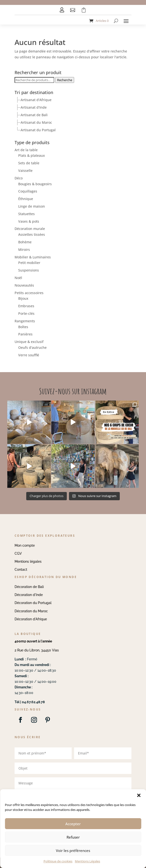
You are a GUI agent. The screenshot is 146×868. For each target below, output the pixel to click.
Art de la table (26, 150)
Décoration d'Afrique (31, 619)
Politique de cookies (58, 861)
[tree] (73, 115)
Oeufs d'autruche (32, 347)
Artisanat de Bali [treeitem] (34, 115)
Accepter (73, 824)
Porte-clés (26, 313)
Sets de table (29, 163)
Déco (19, 178)
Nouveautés (24, 285)
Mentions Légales (87, 861)
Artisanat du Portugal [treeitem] (38, 130)
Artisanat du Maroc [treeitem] (36, 122)
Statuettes (26, 214)
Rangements (25, 321)
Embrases (26, 306)
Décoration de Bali (29, 587)
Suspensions (29, 270)
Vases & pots (29, 221)
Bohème (25, 242)
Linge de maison (32, 206)
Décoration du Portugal (33, 603)
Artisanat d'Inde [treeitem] (34, 107)
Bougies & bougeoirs (35, 184)
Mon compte (25, 545)
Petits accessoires (29, 293)
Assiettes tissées (32, 234)
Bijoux (23, 298)
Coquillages (28, 191)
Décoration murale (30, 229)
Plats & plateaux (32, 155)
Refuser (73, 837)
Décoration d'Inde (29, 595)
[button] (139, 795)
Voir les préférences (73, 850)
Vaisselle (25, 171)
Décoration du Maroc (31, 611)
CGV (18, 553)
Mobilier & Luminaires (33, 257)
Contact (21, 570)
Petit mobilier (29, 263)
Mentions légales (28, 561)
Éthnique (26, 199)
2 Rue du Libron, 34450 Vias (37, 650)
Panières (25, 334)
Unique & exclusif (29, 342)
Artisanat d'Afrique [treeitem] (36, 100)
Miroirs (24, 250)
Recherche (65, 80)
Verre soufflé (29, 355)
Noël (18, 278)
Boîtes (23, 327)
